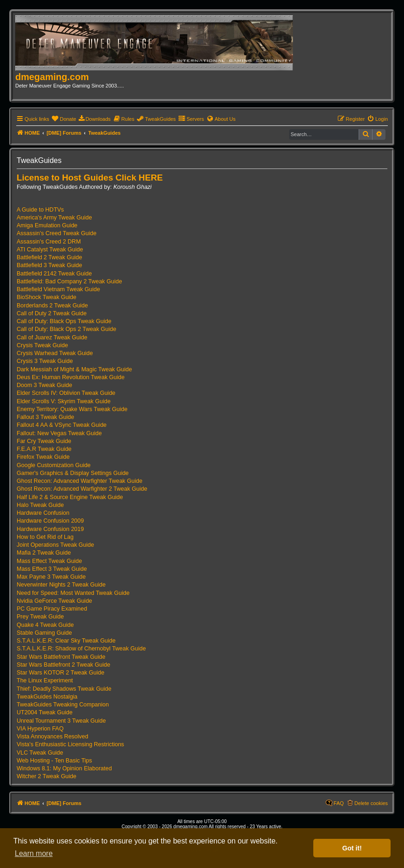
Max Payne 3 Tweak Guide (51, 577)
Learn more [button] (34, 853)
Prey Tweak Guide (40, 617)
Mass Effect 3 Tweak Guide (52, 569)
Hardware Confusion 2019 (50, 529)
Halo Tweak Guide (40, 505)
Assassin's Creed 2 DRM (49, 242)
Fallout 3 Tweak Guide (45, 417)
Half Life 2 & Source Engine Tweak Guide (70, 497)
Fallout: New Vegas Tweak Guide (59, 433)
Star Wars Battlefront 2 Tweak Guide (63, 665)
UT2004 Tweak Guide (45, 712)
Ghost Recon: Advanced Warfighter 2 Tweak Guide (82, 489)
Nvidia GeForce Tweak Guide (54, 601)
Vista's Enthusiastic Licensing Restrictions (70, 744)
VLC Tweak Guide (40, 753)
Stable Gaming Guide (44, 633)
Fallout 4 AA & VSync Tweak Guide (62, 425)
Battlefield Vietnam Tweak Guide (58, 289)
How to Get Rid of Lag (45, 537)
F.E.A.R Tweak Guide (44, 449)
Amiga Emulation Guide (47, 225)
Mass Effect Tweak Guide (49, 561)
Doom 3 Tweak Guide (44, 385)
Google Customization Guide (54, 465)
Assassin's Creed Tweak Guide (56, 233)
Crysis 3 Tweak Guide (45, 361)
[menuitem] (64, 119)
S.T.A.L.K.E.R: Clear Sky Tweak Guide (66, 641)
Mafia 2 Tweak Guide (44, 553)
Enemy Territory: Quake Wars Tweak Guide (72, 409)
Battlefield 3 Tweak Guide (50, 265)
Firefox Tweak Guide (43, 457)
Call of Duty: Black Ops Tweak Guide (64, 321)
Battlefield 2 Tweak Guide (50, 257)
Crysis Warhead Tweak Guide (55, 353)
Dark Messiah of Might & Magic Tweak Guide (74, 369)
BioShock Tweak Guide (47, 297)
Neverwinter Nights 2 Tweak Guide (61, 585)
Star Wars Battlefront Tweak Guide (61, 657)
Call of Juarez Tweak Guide (52, 337)
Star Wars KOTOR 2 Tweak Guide (60, 673)
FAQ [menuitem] (339, 803)
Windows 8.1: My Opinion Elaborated (64, 768)
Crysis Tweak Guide (42, 345)
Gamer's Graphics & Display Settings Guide (73, 473)
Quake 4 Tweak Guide (45, 625)
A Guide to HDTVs (40, 210)
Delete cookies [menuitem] (371, 803)
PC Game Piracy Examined (52, 609)
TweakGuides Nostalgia (47, 697)
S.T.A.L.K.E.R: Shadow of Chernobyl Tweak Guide (81, 649)
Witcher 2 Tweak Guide (47, 776)
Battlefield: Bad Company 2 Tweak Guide (69, 281)
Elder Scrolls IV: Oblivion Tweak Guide (66, 393)
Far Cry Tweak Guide (44, 441)
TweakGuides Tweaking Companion (63, 705)
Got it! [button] (352, 848)
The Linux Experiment (45, 681)
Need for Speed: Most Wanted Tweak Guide (73, 593)
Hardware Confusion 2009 (50, 521)
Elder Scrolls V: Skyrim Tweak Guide (64, 401)
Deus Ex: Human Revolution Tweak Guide (71, 377)
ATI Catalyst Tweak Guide (50, 250)
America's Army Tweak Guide (54, 218)
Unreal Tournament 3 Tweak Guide (61, 721)
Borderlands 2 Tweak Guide (52, 306)
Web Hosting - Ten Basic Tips (54, 761)
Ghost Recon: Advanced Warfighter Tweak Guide (80, 481)
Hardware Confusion (43, 513)
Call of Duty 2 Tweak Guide (52, 313)
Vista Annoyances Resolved (53, 737)
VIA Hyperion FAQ (40, 729)
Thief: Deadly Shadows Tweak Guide (64, 689)
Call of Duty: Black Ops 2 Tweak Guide (66, 329)
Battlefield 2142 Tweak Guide (54, 274)
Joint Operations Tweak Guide (55, 545)
